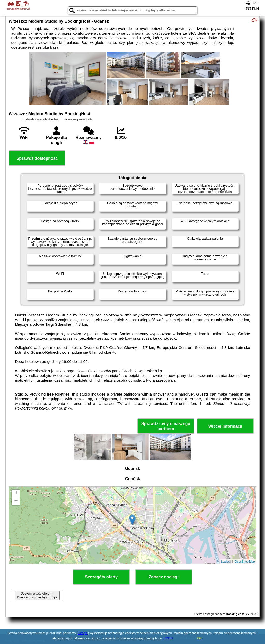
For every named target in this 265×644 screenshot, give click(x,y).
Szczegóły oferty (101, 577)
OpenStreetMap (245, 562)
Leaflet (225, 562)
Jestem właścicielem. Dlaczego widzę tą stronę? (37, 595)
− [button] (16, 501)
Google (83, 633)
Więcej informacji (225, 426)
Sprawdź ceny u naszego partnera (166, 426)
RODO (168, 638)
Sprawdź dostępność (37, 158)
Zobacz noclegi (164, 577)
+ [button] (16, 494)
